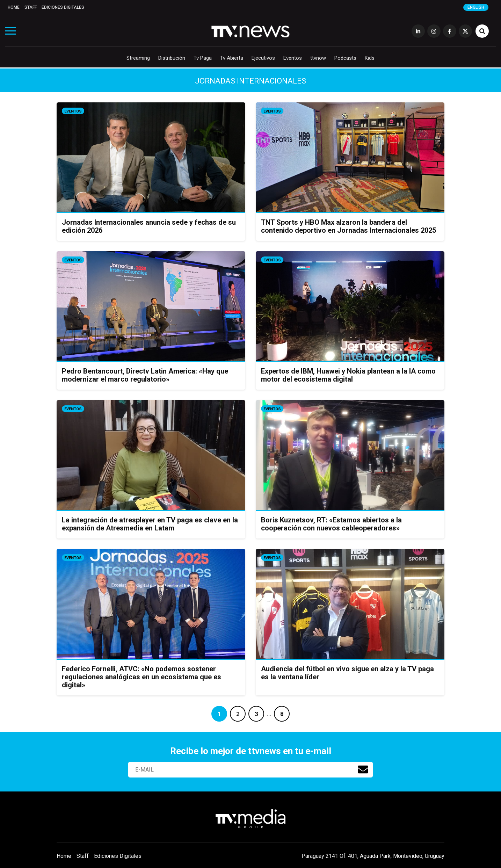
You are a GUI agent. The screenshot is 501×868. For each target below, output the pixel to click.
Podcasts (345, 58)
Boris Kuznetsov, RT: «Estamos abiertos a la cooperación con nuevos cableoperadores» (331, 524)
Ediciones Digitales (63, 7)
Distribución (172, 58)
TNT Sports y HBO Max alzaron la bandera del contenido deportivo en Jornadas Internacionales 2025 (348, 226)
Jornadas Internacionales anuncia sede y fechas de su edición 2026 (149, 226)
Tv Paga (203, 58)
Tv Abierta (232, 58)
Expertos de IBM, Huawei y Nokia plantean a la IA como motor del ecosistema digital (348, 375)
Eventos (293, 58)
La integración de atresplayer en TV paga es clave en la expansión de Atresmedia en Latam (150, 524)
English (476, 7)
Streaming (138, 58)
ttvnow (318, 58)
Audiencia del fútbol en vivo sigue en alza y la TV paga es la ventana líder (347, 673)
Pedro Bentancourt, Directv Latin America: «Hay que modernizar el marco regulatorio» (145, 375)
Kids (370, 58)
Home (14, 7)
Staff (31, 7)
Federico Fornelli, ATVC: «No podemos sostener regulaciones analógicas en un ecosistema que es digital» (141, 677)
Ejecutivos (263, 58)
